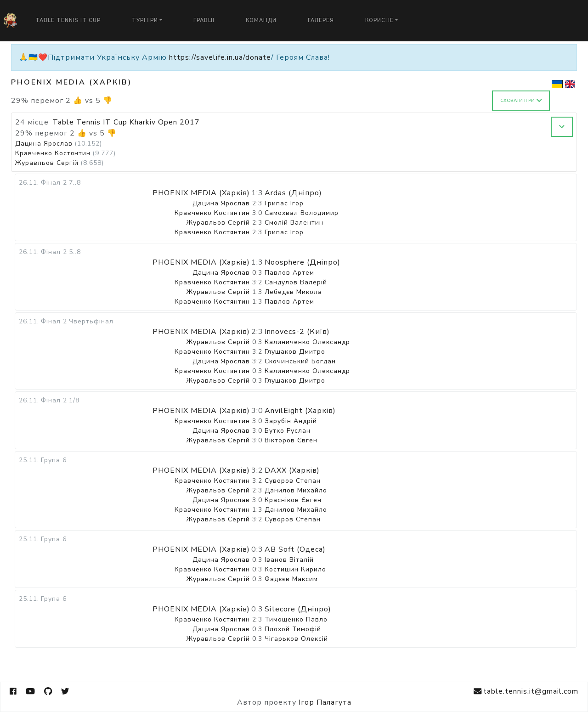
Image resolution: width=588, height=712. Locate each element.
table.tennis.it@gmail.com (526, 692)
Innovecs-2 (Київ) (297, 332)
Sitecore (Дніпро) (298, 609)
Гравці (204, 20)
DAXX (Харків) (292, 470)
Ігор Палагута (325, 702)
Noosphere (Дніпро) (302, 262)
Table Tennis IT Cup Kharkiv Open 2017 (126, 122)
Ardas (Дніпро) (293, 193)
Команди (261, 20)
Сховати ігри (521, 101)
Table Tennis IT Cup (68, 20)
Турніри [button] (145, 20)
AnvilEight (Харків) (300, 411)
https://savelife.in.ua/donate (220, 57)
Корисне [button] (379, 20)
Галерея (321, 20)
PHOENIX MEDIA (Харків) (201, 193)
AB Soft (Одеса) (295, 549)
